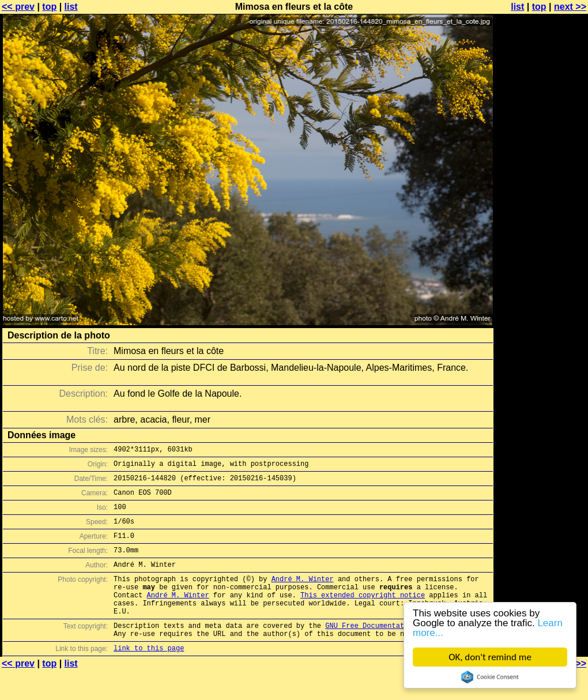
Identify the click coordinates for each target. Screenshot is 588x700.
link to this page (149, 677)
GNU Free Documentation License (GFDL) (402, 651)
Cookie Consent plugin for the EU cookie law (490, 677)
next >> (570, 7)
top (49, 7)
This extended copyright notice (363, 616)
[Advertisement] (541, 285)
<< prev (18, 7)
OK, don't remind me (490, 657)
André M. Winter (303, 596)
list (71, 7)
